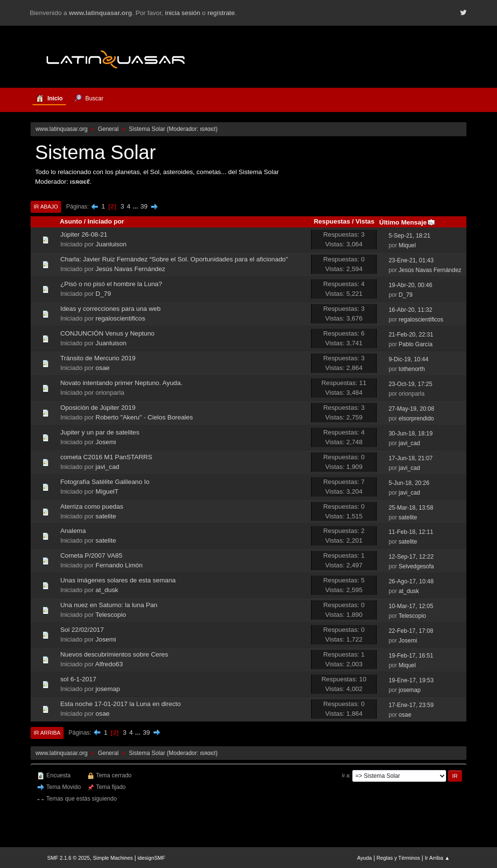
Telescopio (111, 615)
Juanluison (111, 244)
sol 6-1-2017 (78, 679)
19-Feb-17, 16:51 (411, 656)
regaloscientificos (120, 318)
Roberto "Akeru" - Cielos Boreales (144, 417)
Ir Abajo (46, 207)
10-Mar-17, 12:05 (411, 606)
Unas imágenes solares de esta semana (118, 580)
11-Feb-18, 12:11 (411, 532)
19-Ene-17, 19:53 (411, 680)
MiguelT (107, 491)
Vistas (365, 221)
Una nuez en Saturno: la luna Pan (109, 605)
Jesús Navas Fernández (131, 269)
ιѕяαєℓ (208, 129)
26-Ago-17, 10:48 (411, 581)
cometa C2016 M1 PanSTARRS (106, 457)
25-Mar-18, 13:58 (411, 508)
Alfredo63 (109, 664)
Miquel (407, 245)
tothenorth (412, 369)
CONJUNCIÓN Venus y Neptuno (107, 333)
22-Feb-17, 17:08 (411, 631)
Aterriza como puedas (92, 506)
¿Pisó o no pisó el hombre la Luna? (111, 284)
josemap (108, 689)
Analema (73, 531)
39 (144, 206)
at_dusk (107, 590)
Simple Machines (113, 858)
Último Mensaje (407, 222)
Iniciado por (106, 221)
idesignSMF (151, 858)
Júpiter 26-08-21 (84, 234)
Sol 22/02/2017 (82, 630)
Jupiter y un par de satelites (100, 432)
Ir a (346, 775)
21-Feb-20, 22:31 (411, 335)
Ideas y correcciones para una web (110, 309)
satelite (106, 516)
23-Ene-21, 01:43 (411, 260)
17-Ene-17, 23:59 (411, 705)
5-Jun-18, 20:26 (409, 483)
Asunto (71, 221)
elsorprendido (416, 418)
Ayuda (364, 858)
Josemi (106, 442)
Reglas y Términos (398, 858)
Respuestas (332, 221)
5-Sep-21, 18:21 (410, 236)
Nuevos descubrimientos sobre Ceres (114, 654)
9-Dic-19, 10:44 (409, 359)
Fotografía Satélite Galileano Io (105, 482)
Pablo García (415, 344)
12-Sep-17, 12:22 (411, 557)
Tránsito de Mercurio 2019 (98, 358)
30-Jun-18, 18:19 (411, 434)
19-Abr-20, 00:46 (411, 285)
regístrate (221, 13)
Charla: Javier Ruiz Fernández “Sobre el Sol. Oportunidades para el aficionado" (174, 259)
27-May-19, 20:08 (412, 409)
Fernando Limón (119, 565)
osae (103, 368)
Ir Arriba (47, 733)
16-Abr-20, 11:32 (411, 310)
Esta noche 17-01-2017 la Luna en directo (120, 704)
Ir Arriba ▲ (437, 858)
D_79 (103, 294)
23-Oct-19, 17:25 (411, 384)
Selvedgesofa (416, 566)
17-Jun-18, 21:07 (411, 458)
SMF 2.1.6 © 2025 (68, 858)
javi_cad (409, 443)
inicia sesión (183, 13)
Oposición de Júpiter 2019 (98, 408)
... (136, 206)
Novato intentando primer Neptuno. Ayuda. (121, 383)
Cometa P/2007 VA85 (91, 555)
